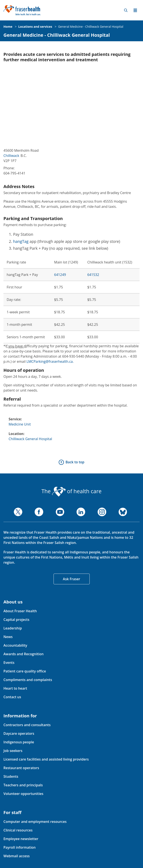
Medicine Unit (20, 424)
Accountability (15, 645)
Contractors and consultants (27, 725)
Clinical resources (18, 830)
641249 (60, 275)
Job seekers (13, 751)
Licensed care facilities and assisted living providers (46, 759)
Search (126, 10)
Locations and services (35, 27)
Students (11, 776)
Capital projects (16, 620)
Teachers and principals (23, 785)
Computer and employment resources (35, 822)
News (8, 637)
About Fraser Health (20, 611)
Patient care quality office (25, 671)
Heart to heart (15, 688)
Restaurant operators (21, 768)
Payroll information (20, 847)
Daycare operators (19, 733)
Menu (135, 10)
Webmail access (17, 856)
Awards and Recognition (24, 654)
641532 (93, 275)
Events (9, 663)
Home (8, 27)
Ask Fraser (71, 579)
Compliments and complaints (28, 680)
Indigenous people (19, 742)
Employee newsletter (21, 839)
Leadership (13, 628)
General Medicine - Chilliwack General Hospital (91, 27)
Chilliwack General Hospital (30, 439)
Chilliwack (11, 156)
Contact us (12, 697)
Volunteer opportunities (23, 794)
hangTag (21, 241)
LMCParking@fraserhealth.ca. (50, 361)
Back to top (75, 462)
